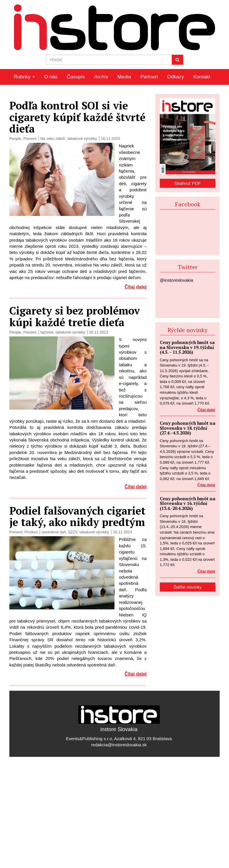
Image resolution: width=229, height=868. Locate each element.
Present (30, 139)
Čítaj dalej (136, 287)
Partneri (149, 77)
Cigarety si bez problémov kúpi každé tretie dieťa (75, 316)
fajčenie (47, 332)
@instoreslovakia (176, 280)
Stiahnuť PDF (188, 183)
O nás (51, 77)
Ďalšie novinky (188, 587)
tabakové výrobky (82, 139)
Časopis (76, 77)
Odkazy (176, 77)
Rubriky (24, 77)
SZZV (73, 532)
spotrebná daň (54, 532)
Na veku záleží (53, 139)
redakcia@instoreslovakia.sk (119, 745)
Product (31, 532)
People (15, 139)
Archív (101, 77)
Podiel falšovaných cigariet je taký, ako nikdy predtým (77, 516)
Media (124, 77)
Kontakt (202, 77)
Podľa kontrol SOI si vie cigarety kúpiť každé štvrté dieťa (77, 117)
